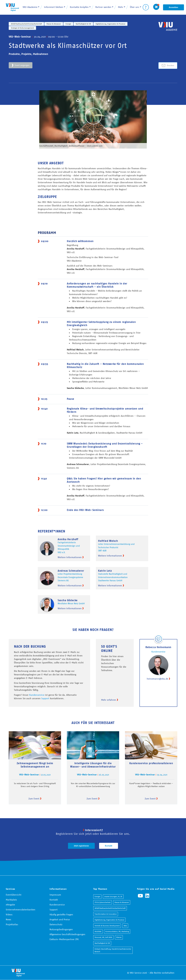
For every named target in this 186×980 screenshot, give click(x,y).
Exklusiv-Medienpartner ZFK (64, 939)
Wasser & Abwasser (54, 24)
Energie (68, 24)
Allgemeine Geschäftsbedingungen (67, 934)
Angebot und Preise (60, 919)
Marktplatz (11, 900)
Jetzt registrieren (81, 846)
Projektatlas (12, 924)
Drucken (171, 65)
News (9, 919)
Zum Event (34, 799)
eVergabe (10, 905)
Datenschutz (56, 924)
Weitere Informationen (70, 557)
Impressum (55, 895)
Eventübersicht (14, 895)
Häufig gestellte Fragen (61, 914)
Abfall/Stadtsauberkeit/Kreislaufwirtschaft (26, 24)
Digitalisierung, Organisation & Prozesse (110, 24)
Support (45, 698)
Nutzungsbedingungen (61, 929)
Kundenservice (37, 695)
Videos (9, 914)
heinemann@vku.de (157, 679)
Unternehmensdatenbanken (21, 910)
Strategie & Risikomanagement (22, 28)
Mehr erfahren (109, 700)
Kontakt (109, 846)
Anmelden (174, 7)
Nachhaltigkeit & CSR (83, 24)
